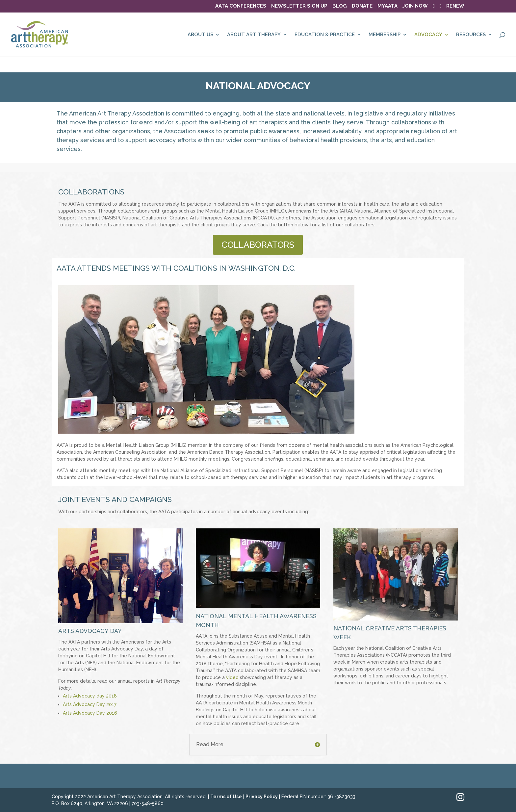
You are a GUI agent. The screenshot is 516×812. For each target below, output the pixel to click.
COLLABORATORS (258, 245)
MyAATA (387, 6)
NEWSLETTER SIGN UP (299, 6)
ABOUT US (200, 35)
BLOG (340, 6)
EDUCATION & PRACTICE (325, 35)
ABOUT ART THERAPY (254, 35)
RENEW (455, 6)
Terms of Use (226, 797)
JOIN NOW (415, 6)
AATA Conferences (241, 6)
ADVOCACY (428, 35)
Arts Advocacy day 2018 (90, 696)
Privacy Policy (262, 797)
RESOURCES (471, 35)
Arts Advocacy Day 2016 (90, 713)
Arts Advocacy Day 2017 (90, 704)
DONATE (362, 6)
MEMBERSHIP (385, 35)
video (232, 677)
